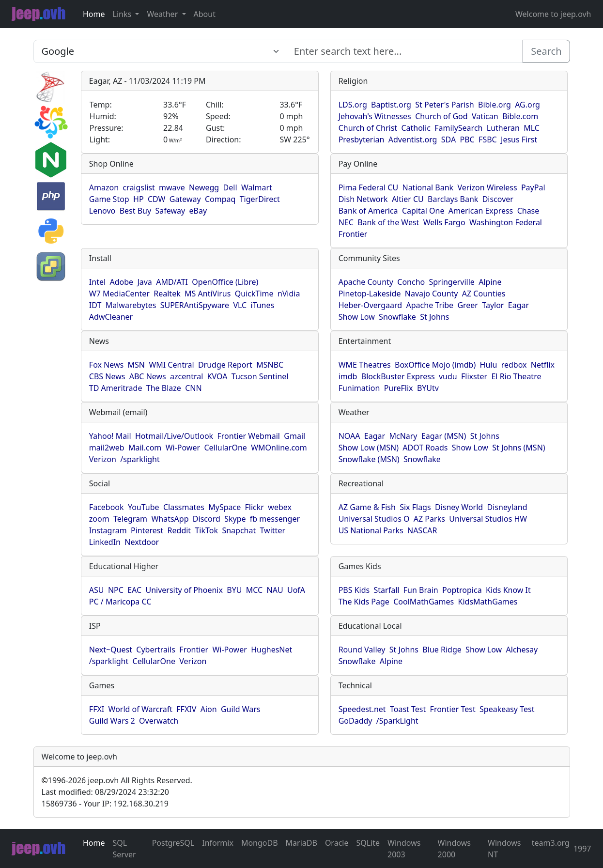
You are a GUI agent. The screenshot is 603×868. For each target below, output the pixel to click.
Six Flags (415, 507)
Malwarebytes (131, 305)
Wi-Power (183, 448)
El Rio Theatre (516, 376)
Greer (468, 305)
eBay (198, 211)
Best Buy (135, 211)
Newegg (204, 187)
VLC (240, 305)
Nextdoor (142, 542)
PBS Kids (354, 590)
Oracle (337, 843)
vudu (448, 376)
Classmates (184, 507)
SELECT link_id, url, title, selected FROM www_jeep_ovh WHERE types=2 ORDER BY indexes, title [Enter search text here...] (160, 51)
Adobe (121, 282)
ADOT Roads (425, 448)
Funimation (359, 388)
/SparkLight (397, 721)
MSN (136, 365)
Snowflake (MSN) (369, 459)
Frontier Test (453, 709)
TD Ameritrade (116, 388)
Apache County (366, 282)
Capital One (423, 211)
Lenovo (102, 211)
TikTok (206, 530)
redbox (514, 365)
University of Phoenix (184, 590)
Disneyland (507, 507)
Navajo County (432, 294)
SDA (448, 139)
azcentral (186, 376)
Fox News (106, 365)
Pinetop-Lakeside (370, 294)
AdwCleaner (111, 317)
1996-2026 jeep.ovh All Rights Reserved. (117, 780)
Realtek (167, 294)
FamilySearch (458, 128)
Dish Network (363, 199)
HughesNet (271, 650)
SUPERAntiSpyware (195, 305)
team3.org (551, 843)
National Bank (428, 187)
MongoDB (260, 843)
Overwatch (159, 721)
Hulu (489, 365)
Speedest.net (362, 709)
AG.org (527, 105)
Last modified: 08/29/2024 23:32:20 (105, 792)
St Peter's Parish (444, 105)
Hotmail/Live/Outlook (174, 436)
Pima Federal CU (368, 187)
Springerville (452, 282)
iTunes (263, 305)
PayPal (533, 187)
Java (144, 282)
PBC (467, 139)
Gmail (294, 436)
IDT (95, 305)
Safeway (170, 211)
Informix (218, 843)
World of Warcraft (140, 709)
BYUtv (428, 388)
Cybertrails (156, 650)
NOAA (349, 436)
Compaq (220, 199)
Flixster (474, 376)
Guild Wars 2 (112, 721)
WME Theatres (365, 365)
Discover (498, 199)
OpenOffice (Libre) (225, 282)
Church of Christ (368, 128)
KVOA (217, 376)
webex (280, 507)
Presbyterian (362, 139)
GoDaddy (356, 721)
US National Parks (371, 530)
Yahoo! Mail (110, 436)
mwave (172, 187)
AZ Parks (429, 519)
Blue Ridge (442, 650)
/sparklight (140, 459)
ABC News (148, 376)
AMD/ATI (172, 282)
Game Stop (109, 199)
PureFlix (399, 388)
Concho (411, 282)
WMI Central (171, 365)
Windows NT (504, 849)
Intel (97, 282)
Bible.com (520, 116)
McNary (403, 436)
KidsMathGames (488, 602)
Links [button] (123, 14)
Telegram (130, 519)
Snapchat (239, 530)
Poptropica (462, 590)
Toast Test (408, 709)
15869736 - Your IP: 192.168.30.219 (105, 804)
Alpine (490, 282)
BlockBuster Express (398, 376)
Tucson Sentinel (260, 376)
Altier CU (408, 199)
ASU (97, 590)
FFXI (97, 709)
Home (94, 14)
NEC (346, 222)
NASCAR (422, 530)
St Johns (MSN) (518, 448)
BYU (234, 590)
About (205, 14)
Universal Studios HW (488, 519)
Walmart (257, 187)
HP (139, 199)
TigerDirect (260, 199)
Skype (235, 519)
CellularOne (225, 448)
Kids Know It (508, 590)
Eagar (518, 305)
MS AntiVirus (208, 294)
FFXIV (186, 709)
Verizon (103, 459)
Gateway (185, 199)
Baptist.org (391, 105)
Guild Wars (241, 709)
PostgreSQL (173, 843)
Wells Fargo (444, 222)
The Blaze (164, 388)
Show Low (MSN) (369, 448)
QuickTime (254, 294)
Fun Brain (421, 590)
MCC (254, 590)
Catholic (416, 128)
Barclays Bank (453, 199)
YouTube (144, 507)
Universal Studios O (374, 519)
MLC (532, 128)
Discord (207, 519)
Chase (528, 211)
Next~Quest (111, 650)
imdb (348, 376)
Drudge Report (225, 365)
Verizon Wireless (487, 187)
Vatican (485, 116)
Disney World (459, 507)
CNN (193, 388)
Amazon (104, 187)
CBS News (107, 376)
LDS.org (353, 105)
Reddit (179, 530)
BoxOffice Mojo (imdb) (435, 365)
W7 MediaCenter (119, 294)
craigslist (139, 187)
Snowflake (397, 317)
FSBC (488, 139)
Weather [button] (163, 14)
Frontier (353, 234)
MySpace (224, 507)
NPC (116, 590)
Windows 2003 (404, 849)
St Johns (434, 317)
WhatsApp (170, 519)
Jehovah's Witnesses (375, 116)
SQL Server (124, 849)
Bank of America (368, 211)
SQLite (368, 843)
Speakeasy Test (507, 709)
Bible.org (495, 105)
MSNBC (270, 365)
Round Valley (362, 650)
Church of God (441, 116)
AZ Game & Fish (367, 507)
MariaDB (301, 843)
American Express (481, 211)
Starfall (387, 590)
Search (546, 51)
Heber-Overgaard (371, 305)
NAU (275, 590)
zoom (99, 519)
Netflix (543, 365)
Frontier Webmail (248, 436)
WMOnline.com (279, 448)
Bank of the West (388, 222)
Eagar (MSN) (444, 436)
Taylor (493, 305)
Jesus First (519, 139)
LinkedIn (105, 542)
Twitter (273, 530)
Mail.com (145, 448)
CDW (157, 199)
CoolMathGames (424, 602)
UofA (296, 590)
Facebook (107, 507)
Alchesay (522, 650)
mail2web (107, 448)
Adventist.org (413, 139)
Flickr (255, 507)
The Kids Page (364, 602)
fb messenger (275, 519)
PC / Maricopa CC (120, 602)
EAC (134, 590)
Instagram (108, 530)
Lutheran (503, 128)
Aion (209, 709)
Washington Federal (506, 222)
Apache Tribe (430, 305)
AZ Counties (484, 294)
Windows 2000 (454, 849)
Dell (230, 187)
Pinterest (147, 530)
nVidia (289, 294)
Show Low (357, 317)
